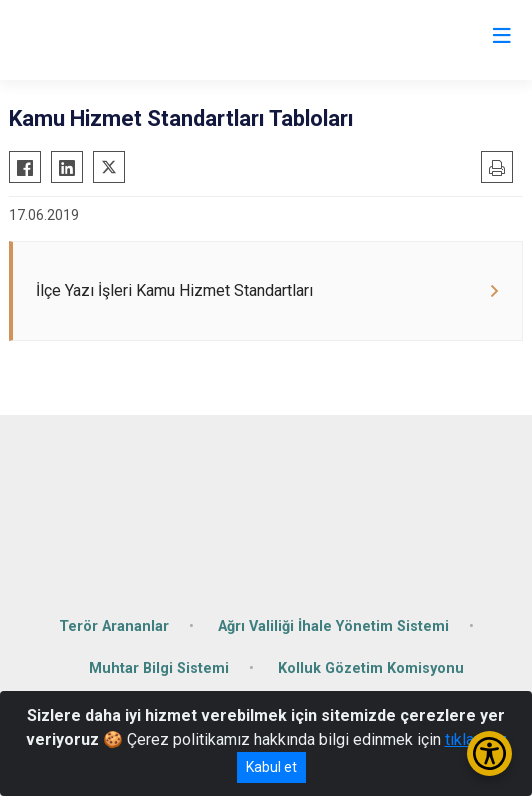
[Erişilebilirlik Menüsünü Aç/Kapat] (489, 753)
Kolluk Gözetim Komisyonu (371, 668)
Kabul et (271, 767)
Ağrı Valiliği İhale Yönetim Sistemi (333, 626)
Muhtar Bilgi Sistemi (159, 668)
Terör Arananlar (114, 626)
